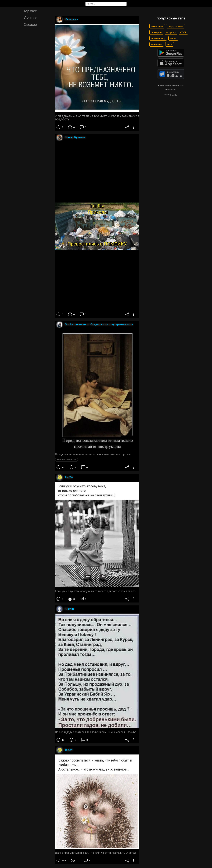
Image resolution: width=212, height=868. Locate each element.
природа (171, 32)
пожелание (157, 26)
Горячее (30, 11)
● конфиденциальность (171, 85)
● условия (171, 89)
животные (157, 44)
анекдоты (156, 32)
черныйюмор (158, 38)
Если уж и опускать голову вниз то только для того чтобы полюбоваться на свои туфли (97, 591)
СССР (183, 32)
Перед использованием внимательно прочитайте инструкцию (93, 454)
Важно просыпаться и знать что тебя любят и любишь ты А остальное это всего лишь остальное (97, 853)
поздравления (175, 26)
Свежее (30, 24)
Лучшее (31, 18)
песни (173, 38)
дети (170, 44)
